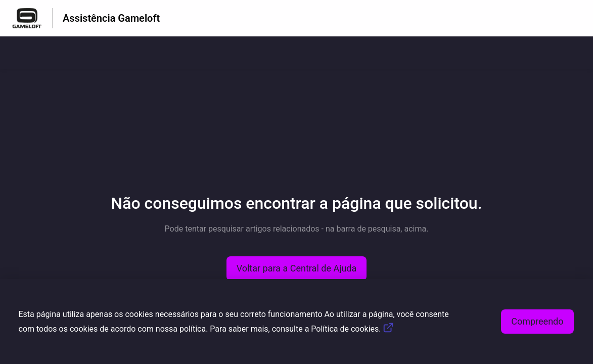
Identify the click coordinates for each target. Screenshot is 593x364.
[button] (297, 268)
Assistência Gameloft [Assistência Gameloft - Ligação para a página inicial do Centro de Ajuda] (111, 18)
